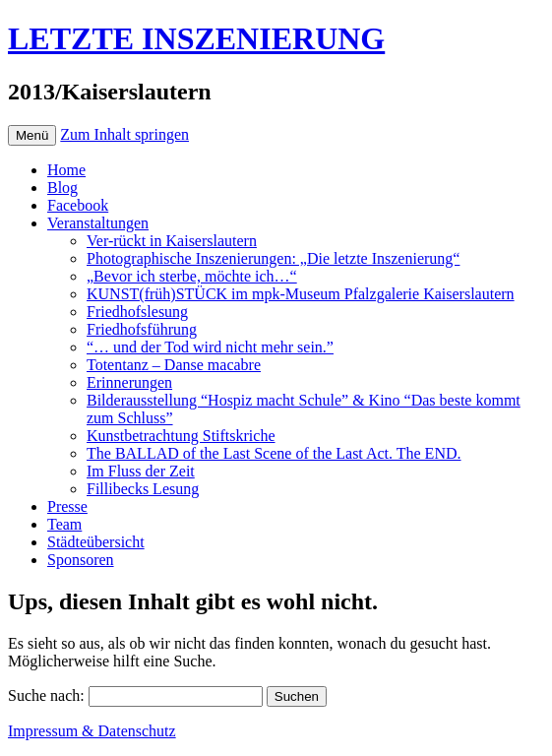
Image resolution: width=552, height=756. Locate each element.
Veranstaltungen (98, 223)
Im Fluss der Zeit (141, 471)
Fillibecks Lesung (143, 489)
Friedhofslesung (137, 312)
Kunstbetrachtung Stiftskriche (181, 436)
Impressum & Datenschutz (92, 731)
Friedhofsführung (142, 329)
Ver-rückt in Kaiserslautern (172, 241)
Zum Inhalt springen (124, 134)
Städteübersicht (96, 542)
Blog (62, 188)
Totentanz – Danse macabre (174, 365)
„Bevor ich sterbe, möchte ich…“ (192, 276)
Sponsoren (81, 560)
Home (66, 170)
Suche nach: (46, 695)
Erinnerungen (129, 382)
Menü (32, 135)
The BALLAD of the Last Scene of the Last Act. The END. (274, 453)
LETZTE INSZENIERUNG (196, 38)
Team (64, 524)
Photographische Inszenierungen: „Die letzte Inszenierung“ (273, 258)
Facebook (78, 205)
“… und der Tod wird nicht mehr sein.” (210, 347)
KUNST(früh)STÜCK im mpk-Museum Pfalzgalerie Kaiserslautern (301, 294)
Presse (67, 506)
